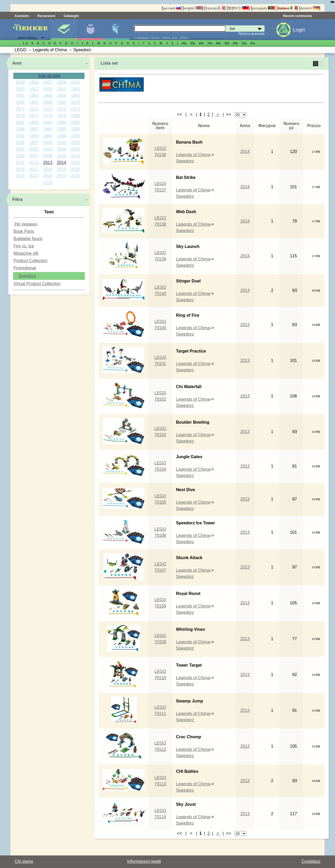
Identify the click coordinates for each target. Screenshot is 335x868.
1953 (48, 82)
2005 (75, 149)
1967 (34, 102)
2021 (20, 176)
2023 (48, 176)
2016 (20, 169)
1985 (75, 123)
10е (244, 43)
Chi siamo (24, 861)
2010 (75, 156)
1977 (34, 116)
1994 (62, 136)
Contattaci (311, 861)
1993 (48, 136)
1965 (75, 96)
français (215, 8)
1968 (48, 102)
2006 (20, 156)
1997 (34, 143)
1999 (62, 143)
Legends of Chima (193, 155)
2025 (75, 176)
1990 (75, 129)
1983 (48, 123)
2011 (20, 163)
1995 (75, 136)
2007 (34, 156)
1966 (20, 102)
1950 (34, 82)
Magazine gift (26, 253)
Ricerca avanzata (252, 34)
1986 (20, 129)
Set (64, 30)
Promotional (24, 268)
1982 (34, 123)
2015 (75, 163)
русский (172, 8)
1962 (34, 96)
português (263, 8)
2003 (48, 149)
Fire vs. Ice (24, 246)
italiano (287, 8)
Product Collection (30, 261)
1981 (20, 123)
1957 (34, 89)
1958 (48, 89)
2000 (75, 143)
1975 (75, 109)
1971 (20, 109)
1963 (48, 96)
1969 (62, 102)
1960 (75, 89)
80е (218, 43)
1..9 (25, 43)
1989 (62, 129)
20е (253, 43)
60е (201, 43)
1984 (62, 123)
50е (193, 43)
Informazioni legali (144, 861)
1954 (62, 82)
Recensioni (46, 16)
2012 (34, 163)
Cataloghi (71, 16)
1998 (48, 143)
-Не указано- (26, 224)
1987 (34, 129)
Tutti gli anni (49, 76)
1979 (62, 116)
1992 (34, 136)
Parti (117, 30)
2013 (48, 163)
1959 (62, 89)
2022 (34, 176)
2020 (75, 169)
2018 (48, 169)
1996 (20, 143)
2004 (62, 149)
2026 (48, 183)
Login (299, 30)
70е (210, 43)
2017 (34, 169)
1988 (48, 129)
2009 (62, 156)
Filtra (17, 199)
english (193, 8)
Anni (17, 63)
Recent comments (298, 16)
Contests (22, 16)
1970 (75, 102)
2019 (62, 169)
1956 (20, 89)
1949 (20, 82)
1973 (48, 109)
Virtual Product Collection (37, 284)
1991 (20, 136)
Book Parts (24, 231)
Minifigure (90, 30)
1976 (20, 116)
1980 (75, 116)
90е (227, 43)
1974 (62, 109)
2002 (34, 149)
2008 (48, 156)
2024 (62, 176)
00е (235, 43)
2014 (62, 163)
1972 (34, 109)
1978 (48, 116)
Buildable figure (28, 239)
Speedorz (27, 276)
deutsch (310, 8)
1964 (62, 96)
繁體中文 (238, 8)
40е (184, 43)
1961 (20, 96)
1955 (75, 82)
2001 (20, 149)
